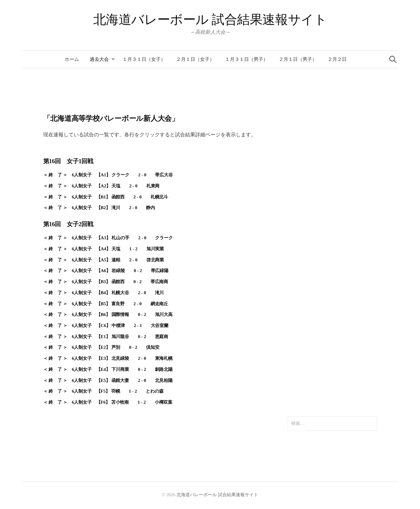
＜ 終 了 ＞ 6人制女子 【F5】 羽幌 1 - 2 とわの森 (103, 391)
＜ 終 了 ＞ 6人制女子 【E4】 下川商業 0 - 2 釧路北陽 (108, 369)
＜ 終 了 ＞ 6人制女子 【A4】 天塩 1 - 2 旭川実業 (104, 249)
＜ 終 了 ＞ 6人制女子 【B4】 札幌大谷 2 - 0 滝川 (104, 293)
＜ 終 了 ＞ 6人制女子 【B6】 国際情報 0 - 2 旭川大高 (108, 314)
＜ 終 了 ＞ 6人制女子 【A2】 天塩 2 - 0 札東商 (101, 186)
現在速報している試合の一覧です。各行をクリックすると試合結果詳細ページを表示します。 (150, 135)
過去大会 (99, 59)
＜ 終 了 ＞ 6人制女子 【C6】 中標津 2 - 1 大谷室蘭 (106, 325)
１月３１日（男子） (247, 59)
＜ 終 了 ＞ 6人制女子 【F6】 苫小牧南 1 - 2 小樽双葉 (108, 402)
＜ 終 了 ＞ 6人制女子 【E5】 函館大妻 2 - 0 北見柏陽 (108, 380)
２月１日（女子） (195, 59)
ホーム (72, 59)
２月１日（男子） (298, 59)
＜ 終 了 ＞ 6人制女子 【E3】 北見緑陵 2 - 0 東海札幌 (108, 358)
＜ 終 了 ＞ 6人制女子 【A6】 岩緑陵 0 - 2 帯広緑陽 (106, 270)
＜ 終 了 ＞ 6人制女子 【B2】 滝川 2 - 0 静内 (99, 208)
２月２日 (337, 59)
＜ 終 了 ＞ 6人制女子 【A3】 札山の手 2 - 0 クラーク (108, 238)
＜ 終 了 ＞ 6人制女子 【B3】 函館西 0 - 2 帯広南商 (106, 282)
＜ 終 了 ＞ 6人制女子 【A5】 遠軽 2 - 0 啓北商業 (104, 260)
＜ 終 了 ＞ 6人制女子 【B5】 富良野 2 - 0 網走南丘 (106, 304)
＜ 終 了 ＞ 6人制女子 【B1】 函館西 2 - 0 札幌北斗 (106, 197)
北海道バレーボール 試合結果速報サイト (210, 20)
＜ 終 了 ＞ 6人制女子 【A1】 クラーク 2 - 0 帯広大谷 (108, 175)
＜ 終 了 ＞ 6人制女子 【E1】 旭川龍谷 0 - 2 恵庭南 (106, 336)
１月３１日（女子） (144, 59)
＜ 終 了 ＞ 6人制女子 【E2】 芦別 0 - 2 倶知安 (101, 347)
